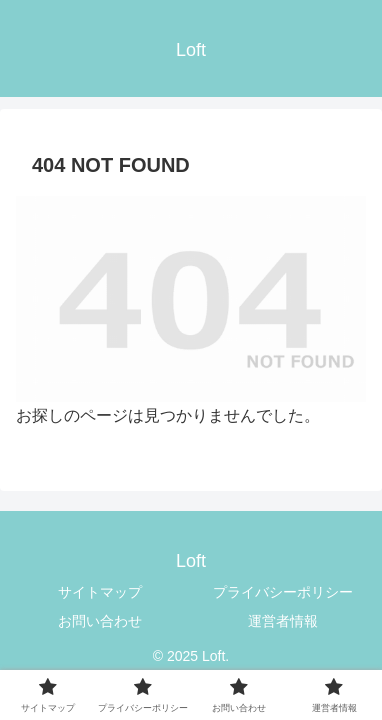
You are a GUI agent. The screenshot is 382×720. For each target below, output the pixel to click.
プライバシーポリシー (283, 592)
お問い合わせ (100, 621)
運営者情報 (283, 621)
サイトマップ (100, 592)
